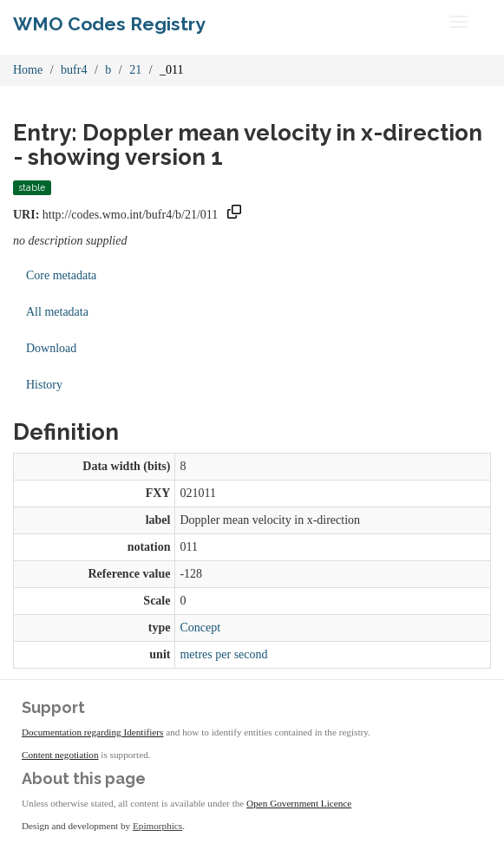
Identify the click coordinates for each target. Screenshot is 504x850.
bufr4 (74, 70)
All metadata (57, 312)
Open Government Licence (299, 803)
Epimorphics (157, 826)
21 (135, 70)
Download (51, 348)
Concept (200, 628)
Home (28, 70)
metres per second (223, 654)
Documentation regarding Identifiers (92, 732)
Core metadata (61, 275)
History (44, 385)
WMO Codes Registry (109, 24)
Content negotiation (60, 755)
